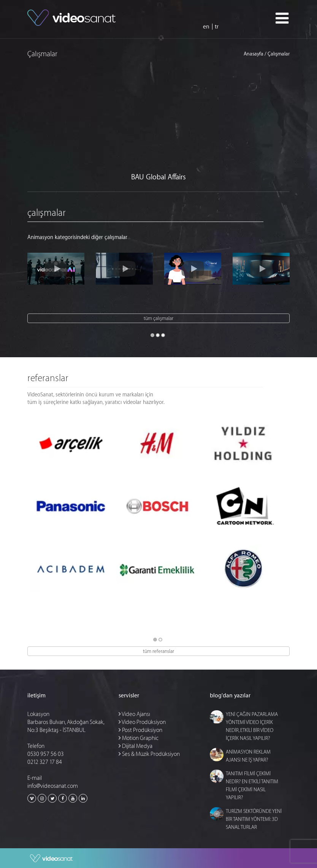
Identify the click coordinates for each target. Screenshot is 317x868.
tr (217, 27)
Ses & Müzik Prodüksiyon (149, 754)
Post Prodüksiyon (140, 730)
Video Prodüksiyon (142, 722)
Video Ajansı (134, 714)
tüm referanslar (158, 651)
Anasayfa (254, 54)
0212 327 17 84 (45, 762)
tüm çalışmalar (158, 318)
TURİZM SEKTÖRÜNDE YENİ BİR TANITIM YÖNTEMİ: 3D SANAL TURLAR (254, 819)
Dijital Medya (136, 746)
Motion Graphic (139, 738)
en (206, 27)
